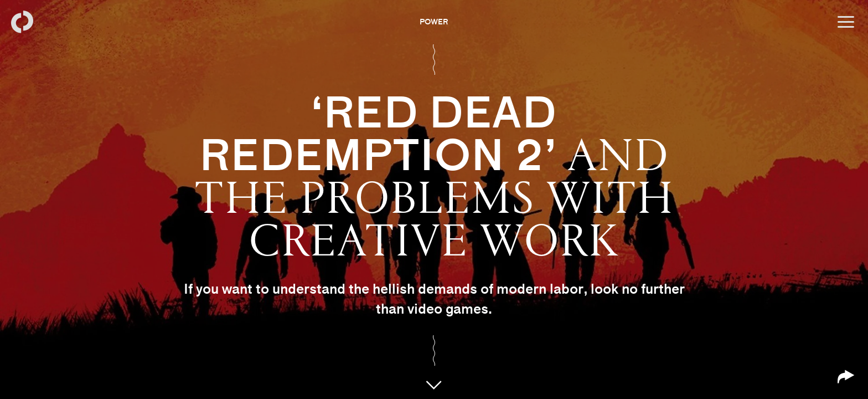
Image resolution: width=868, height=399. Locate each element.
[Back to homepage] (22, 22)
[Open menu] (846, 22)
